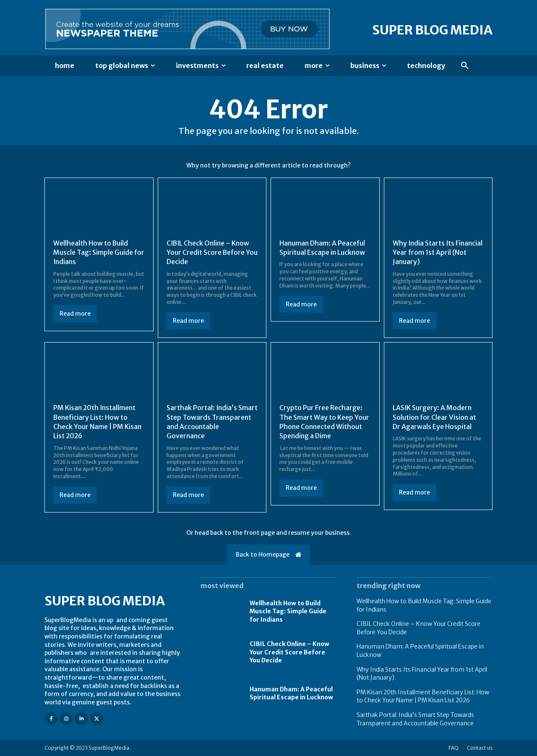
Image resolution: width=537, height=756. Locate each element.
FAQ (454, 748)
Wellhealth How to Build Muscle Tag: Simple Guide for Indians (93, 252)
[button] (465, 66)
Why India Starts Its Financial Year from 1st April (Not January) (438, 252)
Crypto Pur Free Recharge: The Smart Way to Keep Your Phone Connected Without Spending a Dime (324, 422)
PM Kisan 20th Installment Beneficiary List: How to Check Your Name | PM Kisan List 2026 (98, 422)
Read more (75, 314)
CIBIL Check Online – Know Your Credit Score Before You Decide (209, 252)
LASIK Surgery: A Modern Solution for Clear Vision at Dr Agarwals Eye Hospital (435, 417)
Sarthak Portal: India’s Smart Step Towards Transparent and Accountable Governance (206, 422)
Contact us (480, 748)
